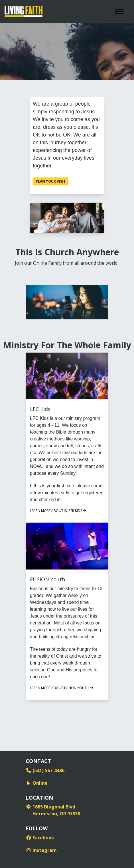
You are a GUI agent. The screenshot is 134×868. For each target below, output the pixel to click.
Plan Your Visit (51, 181)
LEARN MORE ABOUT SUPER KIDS (58, 511)
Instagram (41, 850)
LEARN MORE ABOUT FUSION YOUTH (62, 688)
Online (37, 783)
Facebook (40, 838)
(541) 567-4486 (45, 770)
